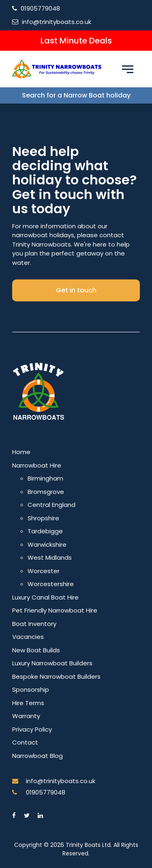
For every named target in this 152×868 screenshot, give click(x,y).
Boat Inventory (34, 624)
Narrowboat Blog (37, 756)
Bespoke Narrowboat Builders (56, 676)
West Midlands (50, 557)
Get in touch (76, 290)
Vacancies (28, 637)
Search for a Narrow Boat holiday (76, 95)
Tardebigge (45, 531)
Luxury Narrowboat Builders (52, 663)
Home (21, 452)
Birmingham (45, 478)
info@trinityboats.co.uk (57, 22)
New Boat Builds (36, 650)
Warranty (26, 716)
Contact (25, 742)
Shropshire (43, 518)
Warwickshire (47, 544)
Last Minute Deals (76, 41)
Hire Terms (28, 703)
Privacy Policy (32, 729)
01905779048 (40, 8)
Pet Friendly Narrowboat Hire (55, 610)
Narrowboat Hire (37, 465)
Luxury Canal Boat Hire (45, 597)
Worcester (44, 571)
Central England (51, 505)
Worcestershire (51, 584)
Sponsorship (31, 689)
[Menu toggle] (128, 69)
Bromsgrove (46, 492)
